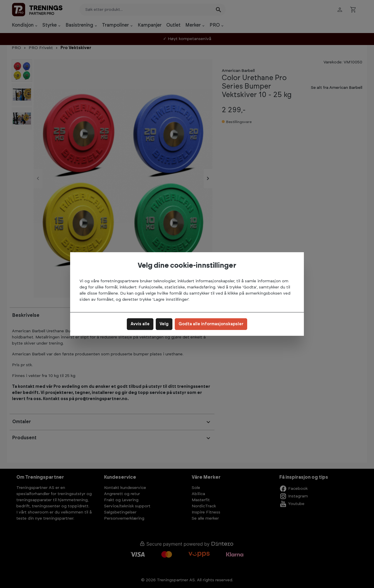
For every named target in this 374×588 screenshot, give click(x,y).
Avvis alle (140, 324)
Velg (164, 324)
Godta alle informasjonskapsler (211, 324)
